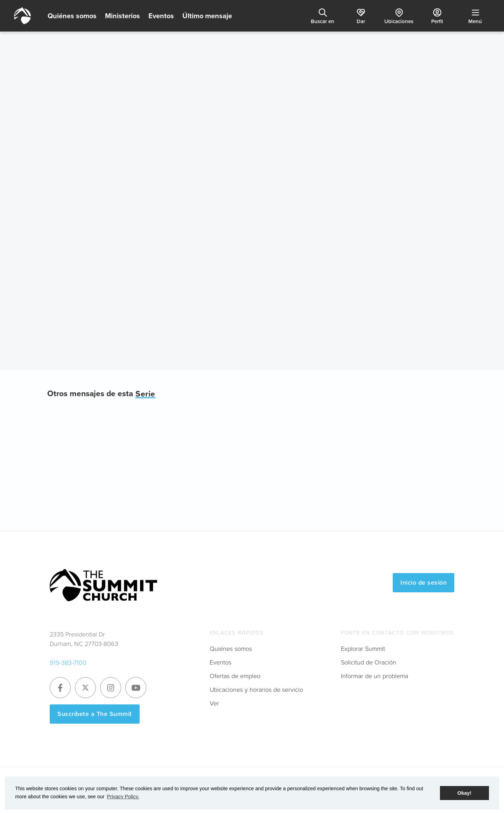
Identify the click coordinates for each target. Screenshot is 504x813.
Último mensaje (207, 16)
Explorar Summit (363, 649)
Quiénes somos (72, 16)
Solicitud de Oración (369, 662)
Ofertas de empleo (235, 676)
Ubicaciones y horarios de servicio (256, 690)
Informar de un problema (374, 676)
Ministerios (122, 16)
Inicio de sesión (423, 583)
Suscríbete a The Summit (95, 714)
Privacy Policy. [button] (123, 797)
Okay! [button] (464, 793)
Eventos (161, 16)
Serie (145, 394)
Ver (214, 703)
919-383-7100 (68, 663)
